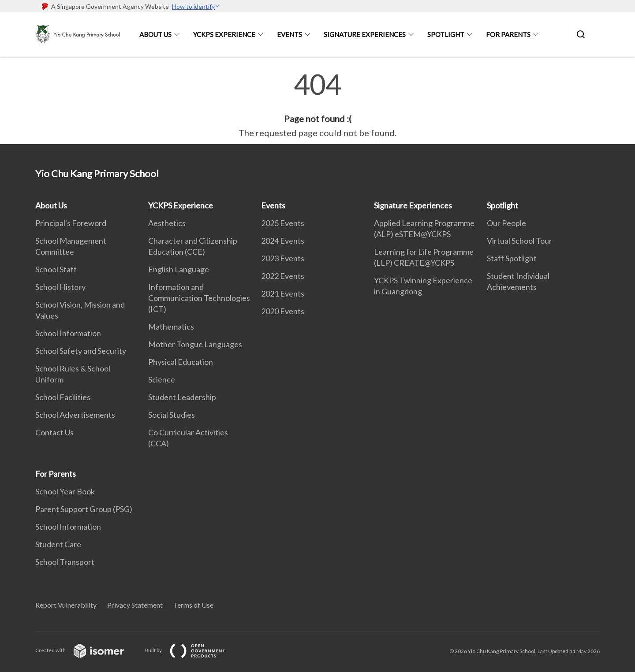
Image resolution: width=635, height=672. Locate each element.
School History (60, 287)
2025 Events (283, 223)
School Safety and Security (81, 351)
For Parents (508, 34)
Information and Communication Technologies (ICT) (199, 298)
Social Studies (172, 415)
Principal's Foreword (71, 223)
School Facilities (63, 397)
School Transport (65, 562)
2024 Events (283, 241)
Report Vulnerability (66, 605)
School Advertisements (75, 415)
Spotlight (446, 34)
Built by (192, 650)
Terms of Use (193, 605)
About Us (155, 34)
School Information (68, 333)
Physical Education (181, 362)
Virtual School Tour (519, 241)
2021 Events (283, 293)
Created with (87, 650)
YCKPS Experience (224, 34)
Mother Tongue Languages (195, 344)
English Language (179, 269)
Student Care (58, 544)
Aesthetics (167, 223)
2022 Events (283, 276)
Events (289, 34)
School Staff (56, 269)
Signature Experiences (365, 34)
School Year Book (65, 491)
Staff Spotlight (512, 258)
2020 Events (283, 311)
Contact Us (54, 432)
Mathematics (171, 327)
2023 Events (283, 258)
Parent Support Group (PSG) (84, 509)
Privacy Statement (135, 605)
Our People (506, 223)
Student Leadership (182, 397)
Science (162, 379)
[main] (317, 105)
